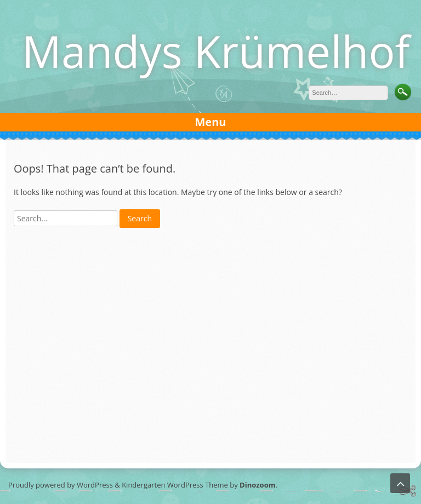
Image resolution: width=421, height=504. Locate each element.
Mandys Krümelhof (216, 51)
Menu (211, 122)
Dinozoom (257, 485)
